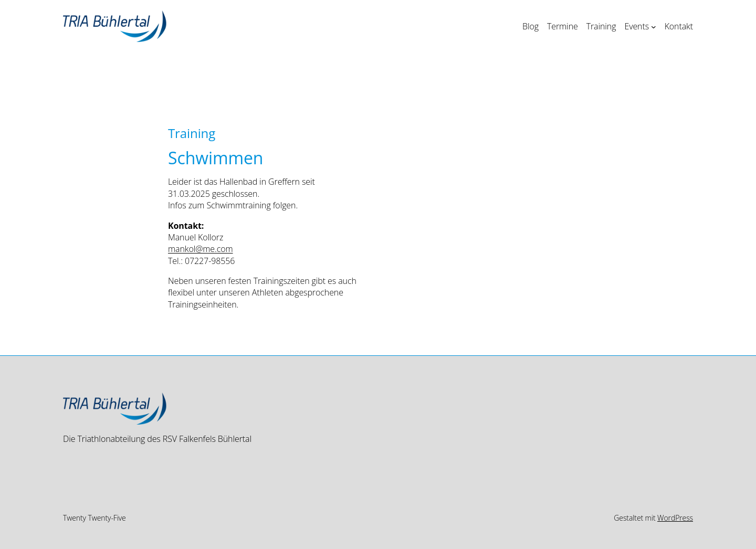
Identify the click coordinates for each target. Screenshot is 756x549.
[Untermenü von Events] (654, 26)
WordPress (675, 518)
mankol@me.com (201, 249)
